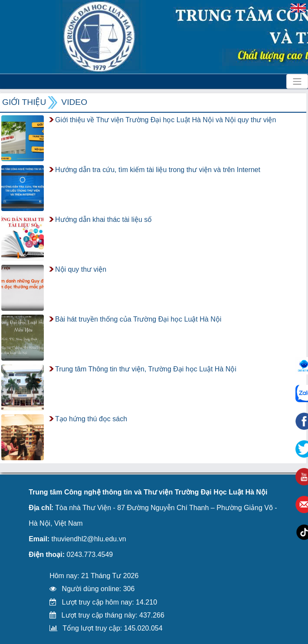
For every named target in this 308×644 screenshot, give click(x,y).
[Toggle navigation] (297, 81)
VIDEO (74, 102)
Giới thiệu (24, 102)
